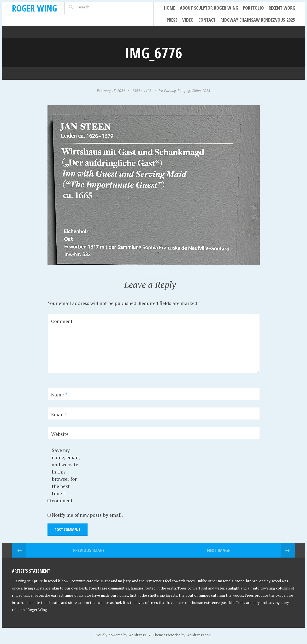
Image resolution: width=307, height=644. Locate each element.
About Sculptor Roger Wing (209, 8)
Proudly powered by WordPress (120, 635)
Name (59, 395)
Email (59, 414)
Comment (62, 321)
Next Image (218, 550)
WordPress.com (199, 635)
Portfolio (253, 8)
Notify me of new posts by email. (87, 515)
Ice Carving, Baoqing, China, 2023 (184, 91)
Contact (207, 20)
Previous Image (89, 550)
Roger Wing (35, 8)
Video (188, 20)
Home (170, 8)
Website (60, 434)
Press (172, 20)
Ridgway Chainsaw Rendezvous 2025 (258, 20)
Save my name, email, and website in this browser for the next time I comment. (66, 475)
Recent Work (282, 8)
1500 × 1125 (142, 91)
